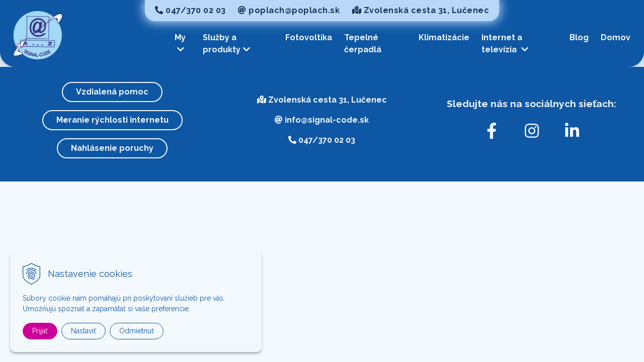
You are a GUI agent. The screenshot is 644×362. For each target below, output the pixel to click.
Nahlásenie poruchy (112, 148)
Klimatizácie (444, 37)
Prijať (40, 331)
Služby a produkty (226, 43)
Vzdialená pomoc (112, 92)
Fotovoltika (309, 37)
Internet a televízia (505, 43)
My (180, 43)
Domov (616, 37)
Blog (579, 37)
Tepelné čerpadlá (363, 43)
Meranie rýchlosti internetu (112, 120)
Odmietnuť (137, 331)
